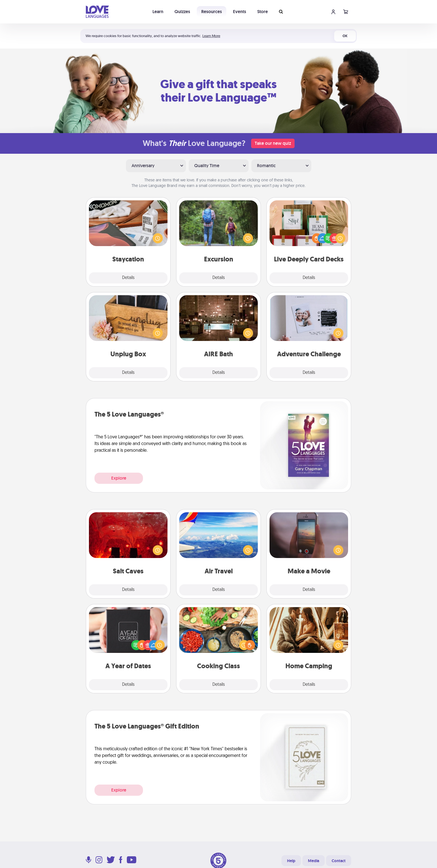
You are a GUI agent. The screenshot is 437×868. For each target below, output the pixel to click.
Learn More (211, 36)
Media (314, 861)
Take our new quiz (273, 143)
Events (240, 12)
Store (263, 12)
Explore (119, 478)
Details (128, 278)
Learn (158, 12)
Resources (212, 12)
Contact (339, 861)
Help (291, 861)
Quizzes (182, 12)
